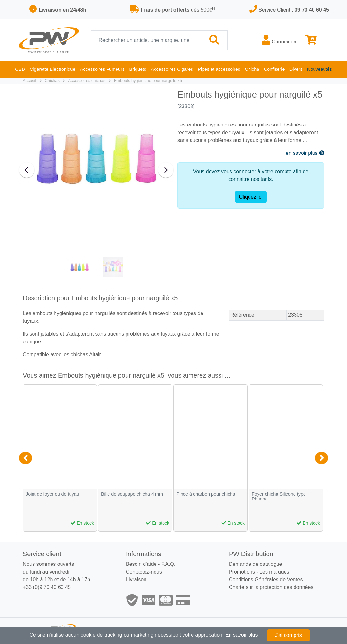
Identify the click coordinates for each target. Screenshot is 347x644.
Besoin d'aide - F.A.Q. (151, 564)
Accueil (29, 81)
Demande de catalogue (255, 564)
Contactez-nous (144, 572)
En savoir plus (242, 635)
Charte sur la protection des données (271, 587)
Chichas (52, 81)
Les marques (274, 572)
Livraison (136, 579)
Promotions (242, 572)
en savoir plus (305, 153)
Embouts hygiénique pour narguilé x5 (148, 81)
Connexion (279, 40)
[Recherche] (146, 40)
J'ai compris (288, 635)
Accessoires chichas (87, 81)
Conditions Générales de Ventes (266, 579)
